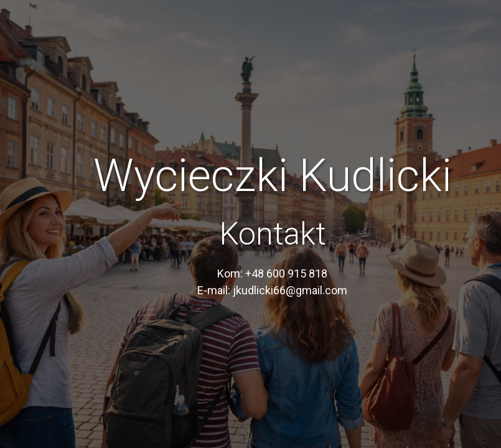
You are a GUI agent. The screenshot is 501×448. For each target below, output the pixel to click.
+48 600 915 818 (286, 273)
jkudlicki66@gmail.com (290, 290)
